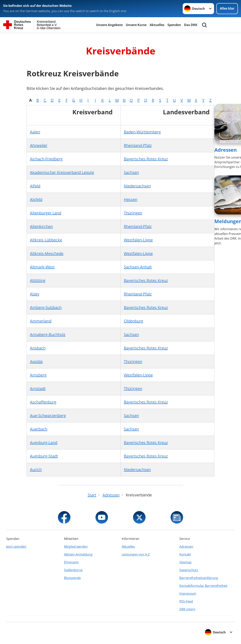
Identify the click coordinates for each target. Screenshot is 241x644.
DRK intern (187, 609)
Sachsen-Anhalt (138, 267)
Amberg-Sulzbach (46, 307)
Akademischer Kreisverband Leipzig (62, 172)
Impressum (188, 593)
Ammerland (41, 321)
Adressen (226, 150)
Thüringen (133, 213)
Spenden (174, 25)
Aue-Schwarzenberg (48, 415)
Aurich (36, 469)
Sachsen (131, 172)
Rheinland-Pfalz (138, 145)
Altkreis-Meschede (47, 253)
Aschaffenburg (43, 402)
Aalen (35, 132)
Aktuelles (157, 25)
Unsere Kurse (136, 25)
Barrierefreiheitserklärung (199, 578)
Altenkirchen (41, 226)
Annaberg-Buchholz (48, 334)
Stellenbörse (73, 570)
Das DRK (191, 25)
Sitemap (185, 562)
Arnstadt (38, 388)
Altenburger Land (46, 213)
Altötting (38, 280)
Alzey (35, 294)
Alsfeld (36, 199)
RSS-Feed (186, 601)
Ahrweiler (39, 145)
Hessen (131, 199)
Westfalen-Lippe (138, 240)
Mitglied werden (76, 547)
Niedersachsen (137, 186)
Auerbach (39, 429)
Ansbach (38, 348)
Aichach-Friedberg (46, 159)
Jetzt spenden (16, 547)
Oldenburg (134, 321)
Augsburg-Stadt (44, 456)
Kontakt (185, 554)
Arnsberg (38, 375)
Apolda (36, 361)
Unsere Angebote (109, 25)
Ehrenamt (71, 562)
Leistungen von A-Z (136, 554)
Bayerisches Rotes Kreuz (146, 159)
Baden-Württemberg (142, 132)
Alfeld (35, 186)
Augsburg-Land (44, 442)
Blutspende (72, 578)
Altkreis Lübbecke (46, 240)
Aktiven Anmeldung (78, 554)
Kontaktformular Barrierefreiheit (203, 586)
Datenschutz (189, 570)
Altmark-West (42, 267)
